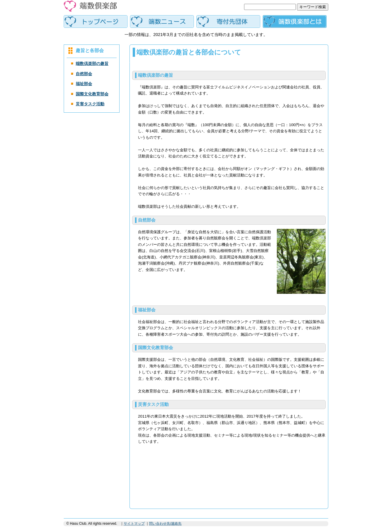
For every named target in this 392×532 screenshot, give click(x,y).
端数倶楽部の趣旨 (92, 64)
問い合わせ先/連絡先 (165, 524)
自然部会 (84, 74)
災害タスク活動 (90, 104)
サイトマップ (134, 524)
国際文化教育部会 (92, 94)
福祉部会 (84, 84)
